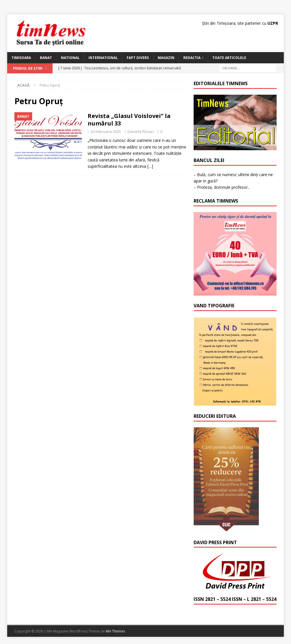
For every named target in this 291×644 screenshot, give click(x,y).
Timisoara (21, 58)
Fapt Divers (138, 58)
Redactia (192, 58)
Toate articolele (229, 58)
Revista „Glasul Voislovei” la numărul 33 (129, 120)
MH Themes (115, 631)
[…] (150, 166)
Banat (46, 58)
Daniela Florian (141, 132)
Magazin (166, 58)
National (70, 58)
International (103, 58)
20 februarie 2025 (106, 132)
